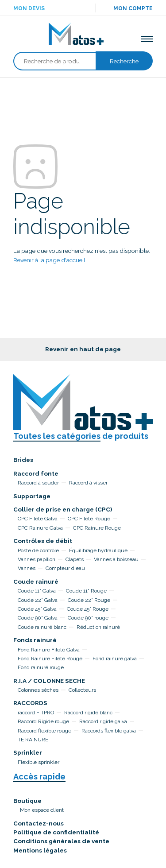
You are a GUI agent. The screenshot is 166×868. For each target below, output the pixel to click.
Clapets (75, 559)
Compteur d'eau (65, 568)
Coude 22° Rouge (89, 600)
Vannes (27, 568)
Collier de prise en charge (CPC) (63, 509)
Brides (23, 460)
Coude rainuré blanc (42, 627)
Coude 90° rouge (88, 618)
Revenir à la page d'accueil (49, 260)
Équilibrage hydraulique (98, 550)
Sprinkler (28, 752)
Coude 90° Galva (38, 618)
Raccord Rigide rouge (43, 721)
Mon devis (29, 8)
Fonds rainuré (35, 640)
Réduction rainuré (98, 627)
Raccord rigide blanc (88, 713)
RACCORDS (30, 703)
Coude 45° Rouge (88, 609)
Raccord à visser (88, 483)
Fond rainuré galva (115, 659)
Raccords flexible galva (109, 731)
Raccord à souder (38, 483)
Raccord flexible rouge (44, 731)
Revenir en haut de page (83, 349)
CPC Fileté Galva (38, 519)
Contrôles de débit (43, 541)
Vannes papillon (37, 559)
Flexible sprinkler (39, 762)
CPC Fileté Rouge (89, 519)
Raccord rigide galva (103, 721)
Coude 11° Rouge (86, 591)
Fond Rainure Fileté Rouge (50, 659)
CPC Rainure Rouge (97, 528)
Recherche (124, 61)
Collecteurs (82, 690)
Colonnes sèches (38, 690)
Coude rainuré (36, 581)
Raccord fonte (36, 473)
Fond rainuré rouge (41, 667)
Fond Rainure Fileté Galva (49, 650)
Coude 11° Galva (37, 591)
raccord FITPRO (36, 713)
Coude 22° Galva (38, 600)
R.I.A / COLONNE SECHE (49, 681)
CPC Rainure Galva (40, 528)
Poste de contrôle (38, 550)
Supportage (32, 496)
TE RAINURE (33, 740)
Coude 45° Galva (37, 609)
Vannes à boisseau (116, 559)
